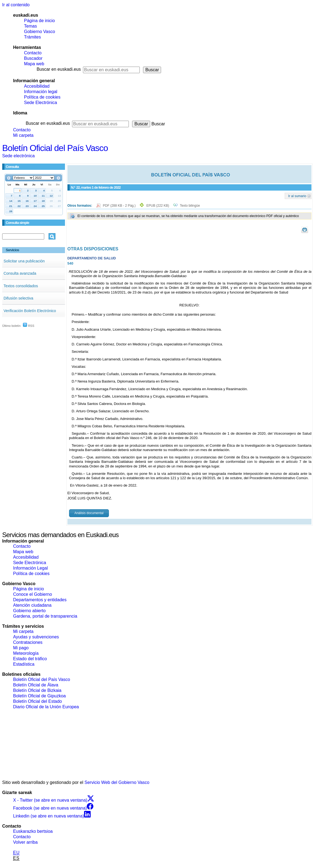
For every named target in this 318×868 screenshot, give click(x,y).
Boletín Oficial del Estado (38, 701)
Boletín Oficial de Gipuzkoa (39, 696)
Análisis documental (89, 513)
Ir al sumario (297, 196)
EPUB (158, 206)
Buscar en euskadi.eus (59, 69)
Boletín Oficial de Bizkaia (37, 690)
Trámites (32, 37)
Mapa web (34, 64)
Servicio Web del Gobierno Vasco (117, 782)
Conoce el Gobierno (32, 594)
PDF (120, 206)
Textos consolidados (21, 286)
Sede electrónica (18, 156)
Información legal (41, 92)
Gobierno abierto (29, 611)
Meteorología (26, 653)
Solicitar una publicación (24, 261)
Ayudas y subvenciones (36, 637)
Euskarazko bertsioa (33, 831)
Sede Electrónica (41, 103)
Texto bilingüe (190, 206)
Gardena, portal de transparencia (45, 616)
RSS (29, 326)
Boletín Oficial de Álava (36, 685)
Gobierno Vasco (40, 32)
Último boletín (11, 326)
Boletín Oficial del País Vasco (55, 148)
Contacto (33, 53)
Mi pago (21, 648)
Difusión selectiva (18, 298)
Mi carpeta (23, 135)
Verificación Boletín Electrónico (30, 311)
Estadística (24, 664)
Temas (30, 26)
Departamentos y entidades (40, 600)
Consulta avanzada (20, 273)
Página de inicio (39, 21)
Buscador (33, 58)
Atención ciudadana (32, 605)
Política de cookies (42, 97)
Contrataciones (28, 642)
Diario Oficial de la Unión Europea (46, 707)
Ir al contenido (16, 5)
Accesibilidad (37, 86)
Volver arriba (25, 842)
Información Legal (30, 568)
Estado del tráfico (30, 659)
